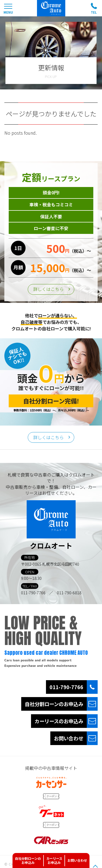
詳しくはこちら (48, 289)
